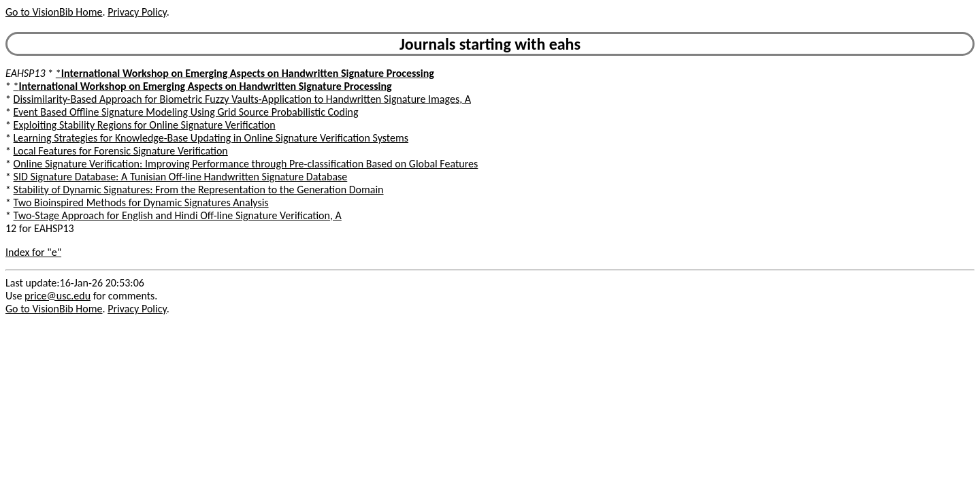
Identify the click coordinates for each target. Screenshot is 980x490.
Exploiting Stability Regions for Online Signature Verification (145, 125)
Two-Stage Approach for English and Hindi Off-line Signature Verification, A (178, 215)
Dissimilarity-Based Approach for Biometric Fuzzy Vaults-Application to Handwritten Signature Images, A (242, 99)
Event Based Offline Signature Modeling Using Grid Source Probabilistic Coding (186, 112)
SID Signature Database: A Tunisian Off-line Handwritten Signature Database (181, 177)
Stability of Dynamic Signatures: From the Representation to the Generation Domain (199, 190)
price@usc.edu (58, 296)
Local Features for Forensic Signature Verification (121, 151)
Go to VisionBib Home (54, 12)
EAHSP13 (26, 73)
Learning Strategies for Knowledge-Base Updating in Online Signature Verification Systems (211, 138)
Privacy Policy (137, 12)
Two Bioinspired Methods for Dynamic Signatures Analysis (141, 202)
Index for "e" (33, 252)
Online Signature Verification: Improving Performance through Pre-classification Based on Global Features (246, 164)
